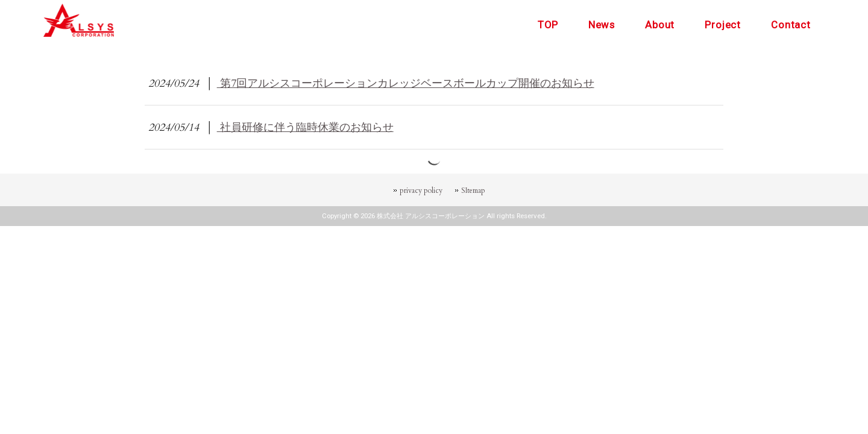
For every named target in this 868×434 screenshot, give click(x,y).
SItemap (473, 190)
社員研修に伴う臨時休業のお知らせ (305, 127)
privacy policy (421, 190)
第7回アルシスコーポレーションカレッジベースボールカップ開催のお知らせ (406, 83)
